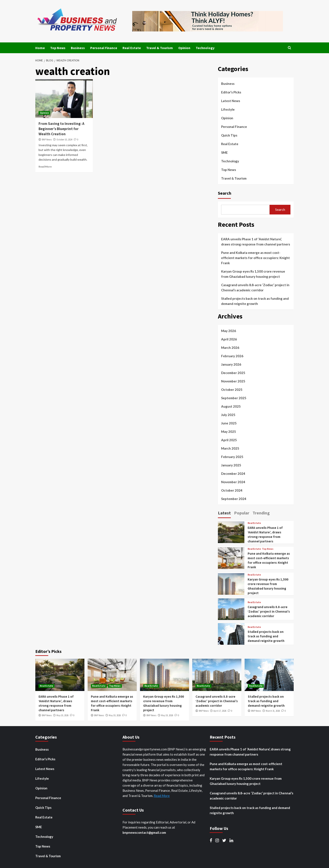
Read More (45, 167)
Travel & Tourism (160, 48)
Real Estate (132, 48)
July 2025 (228, 415)
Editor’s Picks (231, 92)
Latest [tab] (224, 513)
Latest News (231, 101)
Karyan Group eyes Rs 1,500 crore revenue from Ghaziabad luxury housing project (253, 274)
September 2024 (234, 499)
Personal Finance (104, 48)
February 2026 (232, 356)
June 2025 (229, 423)
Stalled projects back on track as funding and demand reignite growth (255, 301)
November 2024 (233, 482)
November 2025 (233, 381)
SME (224, 152)
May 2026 (229, 331)
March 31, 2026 (273, 711)
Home (40, 48)
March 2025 (230, 448)
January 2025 (231, 465)
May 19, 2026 (62, 715)
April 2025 (229, 440)
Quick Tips (229, 135)
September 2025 (234, 398)
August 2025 (231, 406)
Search (225, 193)
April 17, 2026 (220, 711)
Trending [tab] (261, 513)
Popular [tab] (242, 513)
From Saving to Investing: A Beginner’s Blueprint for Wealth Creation (61, 129)
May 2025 (229, 432)
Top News (58, 48)
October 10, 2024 (64, 140)
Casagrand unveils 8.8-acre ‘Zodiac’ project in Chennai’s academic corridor (255, 287)
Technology (205, 48)
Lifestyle (228, 109)
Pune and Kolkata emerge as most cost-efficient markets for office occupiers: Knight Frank (255, 258)
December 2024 (233, 474)
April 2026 (229, 339)
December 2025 (233, 373)
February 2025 (232, 457)
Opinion (184, 48)
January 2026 (231, 364)
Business (78, 48)
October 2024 (232, 490)
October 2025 (232, 390)
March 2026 (230, 348)
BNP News (47, 140)
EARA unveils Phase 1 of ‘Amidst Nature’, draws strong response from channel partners (256, 242)
